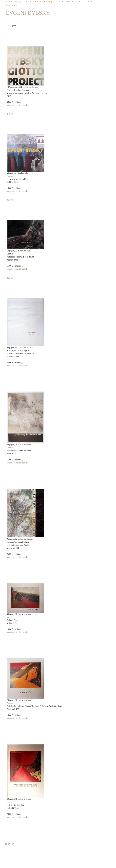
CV (25, 2)
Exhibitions (36, 2)
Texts (61, 2)
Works (9, 2)
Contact (90, 2)
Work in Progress (75, 2)
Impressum (11, 5)
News (18, 2)
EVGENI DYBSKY (28, 13)
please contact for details (17, 105)
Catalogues (50, 2)
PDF (10, 114)
